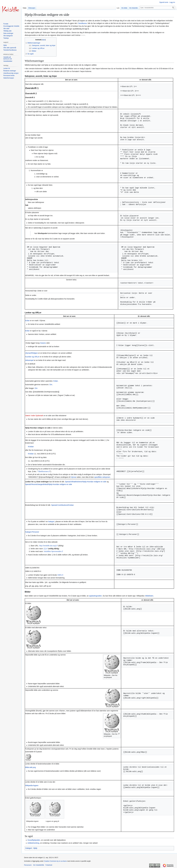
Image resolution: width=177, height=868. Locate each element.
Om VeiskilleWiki (39, 865)
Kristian (31, 446)
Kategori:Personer (32, 532)
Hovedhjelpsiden (34, 840)
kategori (51, 521)
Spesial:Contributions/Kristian (63, 505)
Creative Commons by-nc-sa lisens (55, 861)
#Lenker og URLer (32, 357)
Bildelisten (149, 596)
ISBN (59, 575)
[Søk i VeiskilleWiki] (157, 8)
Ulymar (74, 477)
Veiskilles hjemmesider (52, 551)
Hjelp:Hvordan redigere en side (38, 428)
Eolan (27, 320)
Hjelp (35, 848)
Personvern (28, 865)
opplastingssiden (95, 596)
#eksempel (29, 360)
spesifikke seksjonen (102, 477)
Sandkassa (82, 23)
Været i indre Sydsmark (34, 415)
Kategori (29, 848)
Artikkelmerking (33, 843)
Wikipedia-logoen (32, 785)
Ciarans (43, 343)
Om (51, 384)
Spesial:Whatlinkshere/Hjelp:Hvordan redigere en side (86, 482)
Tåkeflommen (43, 471)
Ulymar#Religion (32, 353)
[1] (45, 548)
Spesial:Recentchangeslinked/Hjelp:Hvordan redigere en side (49, 484)
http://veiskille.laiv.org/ (48, 546)
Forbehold (49, 865)
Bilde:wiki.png (30, 767)
